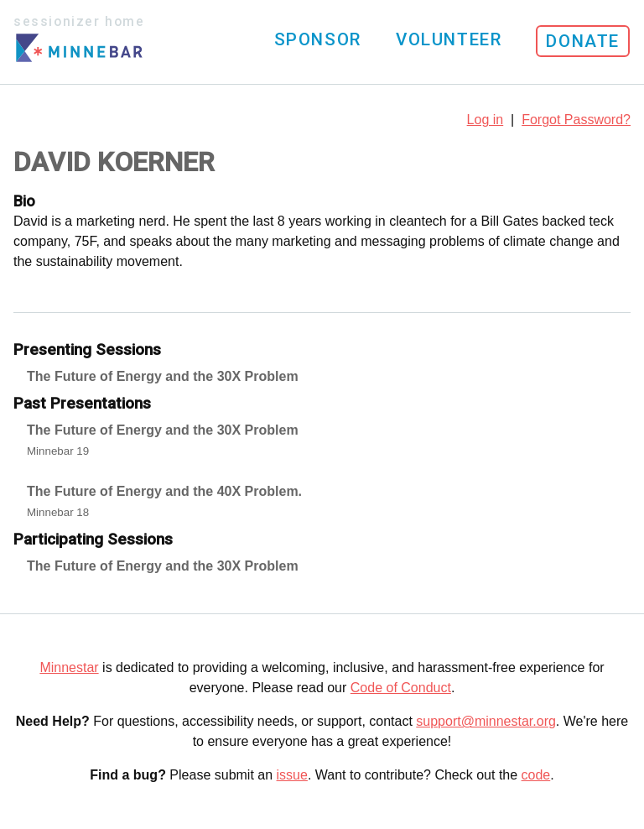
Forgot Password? (576, 120)
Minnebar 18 (58, 512)
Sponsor (318, 39)
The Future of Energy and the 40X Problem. (164, 491)
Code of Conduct (401, 688)
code (536, 775)
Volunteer (449, 39)
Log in (486, 120)
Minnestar (69, 667)
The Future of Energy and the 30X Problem (163, 376)
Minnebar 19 (58, 451)
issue (292, 775)
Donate (583, 41)
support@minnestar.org (486, 721)
